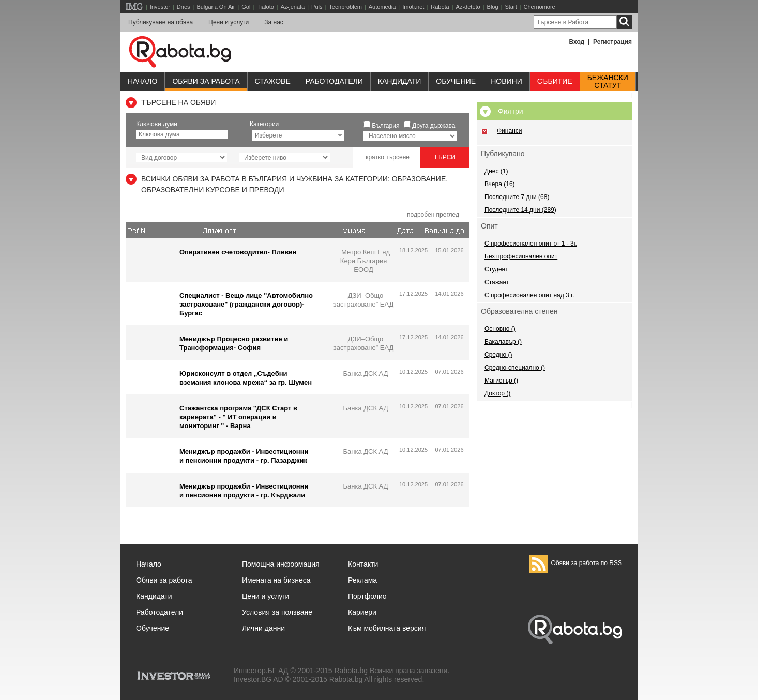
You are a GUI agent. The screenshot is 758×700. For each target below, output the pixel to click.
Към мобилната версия (387, 628)
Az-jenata (293, 7)
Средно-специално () (515, 368)
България (385, 126)
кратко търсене (388, 157)
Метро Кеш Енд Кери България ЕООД (365, 261)
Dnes (184, 7)
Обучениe (456, 81)
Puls (317, 7)
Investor (160, 7)
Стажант (497, 282)
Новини (506, 81)
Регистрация (612, 42)
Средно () (498, 355)
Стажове (273, 81)
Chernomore (540, 7)
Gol (246, 7)
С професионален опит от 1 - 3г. (531, 244)
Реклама (362, 580)
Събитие (555, 81)
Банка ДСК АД (365, 374)
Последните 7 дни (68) (517, 197)
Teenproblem (345, 7)
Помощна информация (281, 564)
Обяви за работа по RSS (576, 563)
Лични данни (263, 628)
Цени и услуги (229, 22)
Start (511, 7)
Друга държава (434, 126)
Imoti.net (413, 7)
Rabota (440, 7)
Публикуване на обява (161, 22)
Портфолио (367, 596)
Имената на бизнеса (276, 580)
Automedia (382, 7)
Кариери (362, 612)
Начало (142, 81)
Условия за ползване (277, 612)
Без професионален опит (521, 256)
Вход (577, 42)
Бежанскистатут (608, 82)
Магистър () (501, 381)
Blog (493, 7)
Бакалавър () (503, 342)
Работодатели (334, 81)
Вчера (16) (500, 184)
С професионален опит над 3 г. (529, 295)
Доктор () (497, 393)
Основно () (500, 329)
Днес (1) (496, 171)
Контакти (363, 564)
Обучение (153, 628)
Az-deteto (468, 7)
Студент (496, 269)
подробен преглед (433, 215)
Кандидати (400, 81)
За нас (274, 22)
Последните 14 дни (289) (520, 210)
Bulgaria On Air (216, 7)
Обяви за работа (206, 81)
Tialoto (266, 7)
